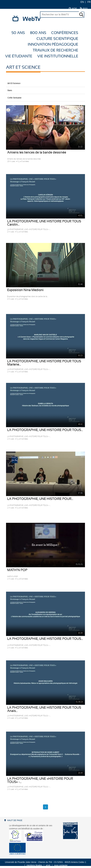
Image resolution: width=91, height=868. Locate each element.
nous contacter (61, 865)
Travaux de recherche (55, 50)
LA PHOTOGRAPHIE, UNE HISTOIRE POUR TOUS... (45, 430)
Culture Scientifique (57, 39)
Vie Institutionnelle (58, 56)
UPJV (83, 11)
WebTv (32, 19)
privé (48, 865)
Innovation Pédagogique (53, 45)
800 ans (38, 33)
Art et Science (45, 83)
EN (82, 2)
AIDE (73, 8)
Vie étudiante (19, 56)
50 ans (18, 33)
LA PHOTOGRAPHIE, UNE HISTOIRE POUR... (40, 499)
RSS (84, 8)
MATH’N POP (17, 570)
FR (89, 2)
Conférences (65, 33)
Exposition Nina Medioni (25, 290)
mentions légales (34, 865)
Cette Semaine (45, 98)
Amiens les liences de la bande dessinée (37, 152)
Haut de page (15, 820)
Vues (45, 90)
